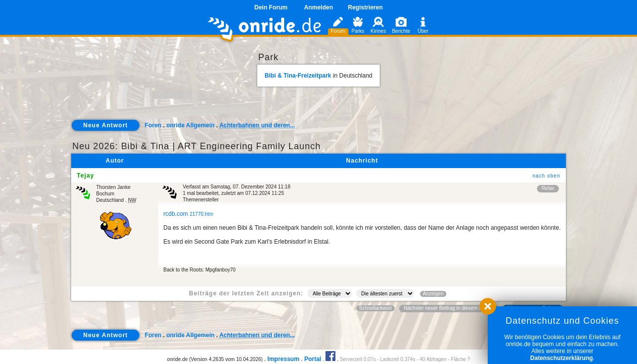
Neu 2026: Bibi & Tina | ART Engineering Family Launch (196, 146)
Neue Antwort (106, 125)
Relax (548, 188)
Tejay (85, 176)
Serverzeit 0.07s (358, 359)
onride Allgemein (190, 125)
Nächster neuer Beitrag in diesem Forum (448, 308)
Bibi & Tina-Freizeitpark (298, 76)
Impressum (283, 359)
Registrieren (365, 7)
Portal (313, 359)
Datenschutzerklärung (561, 358)
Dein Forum (271, 7)
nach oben (546, 176)
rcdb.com (188, 214)
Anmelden (318, 7)
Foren (153, 125)
